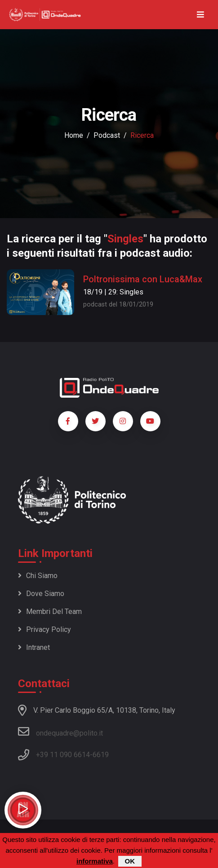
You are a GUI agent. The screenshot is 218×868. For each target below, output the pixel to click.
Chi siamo (38, 576)
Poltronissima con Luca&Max (143, 279)
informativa (95, 861)
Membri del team (50, 612)
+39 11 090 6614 (63, 755)
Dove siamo (41, 594)
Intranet (34, 647)
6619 (101, 755)
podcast (107, 135)
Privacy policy (44, 629)
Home (74, 135)
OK (130, 861)
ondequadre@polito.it (60, 732)
